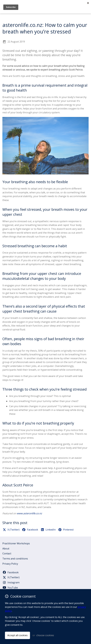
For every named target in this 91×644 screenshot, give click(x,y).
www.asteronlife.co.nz (29, 513)
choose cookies (45, 635)
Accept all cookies (17, 635)
